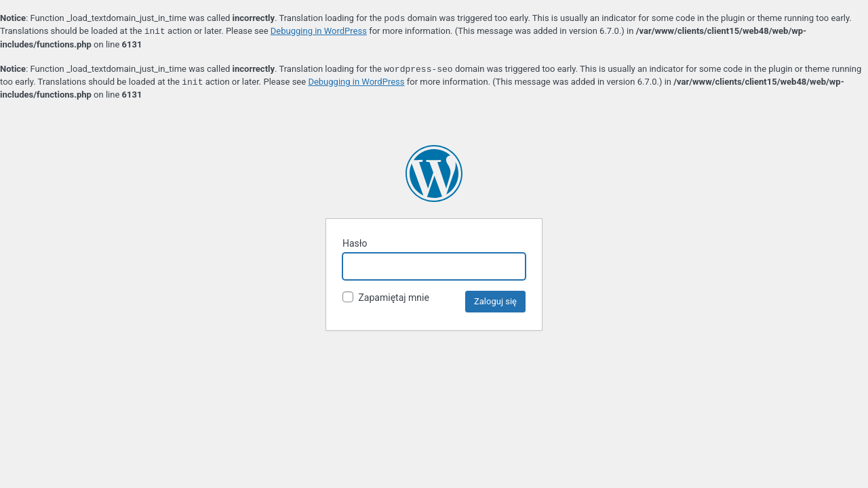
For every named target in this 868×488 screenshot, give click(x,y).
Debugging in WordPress (319, 32)
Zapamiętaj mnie (386, 297)
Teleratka (434, 174)
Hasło (355, 243)
